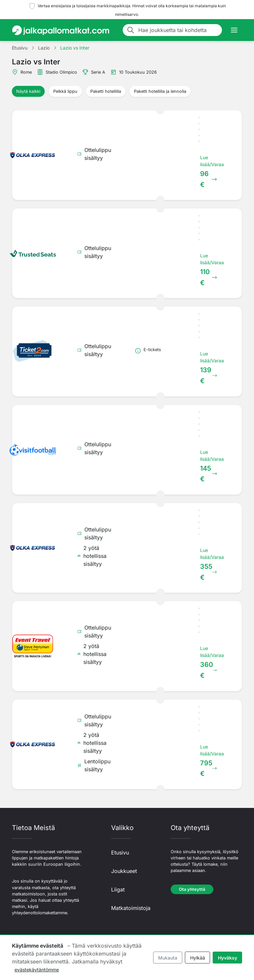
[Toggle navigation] (234, 30)
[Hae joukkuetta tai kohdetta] (178, 30)
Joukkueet (124, 871)
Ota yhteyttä (192, 889)
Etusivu (120, 853)
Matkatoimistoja (131, 908)
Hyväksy (228, 958)
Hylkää (198, 958)
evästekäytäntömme (37, 970)
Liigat (118, 889)
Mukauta (168, 958)
